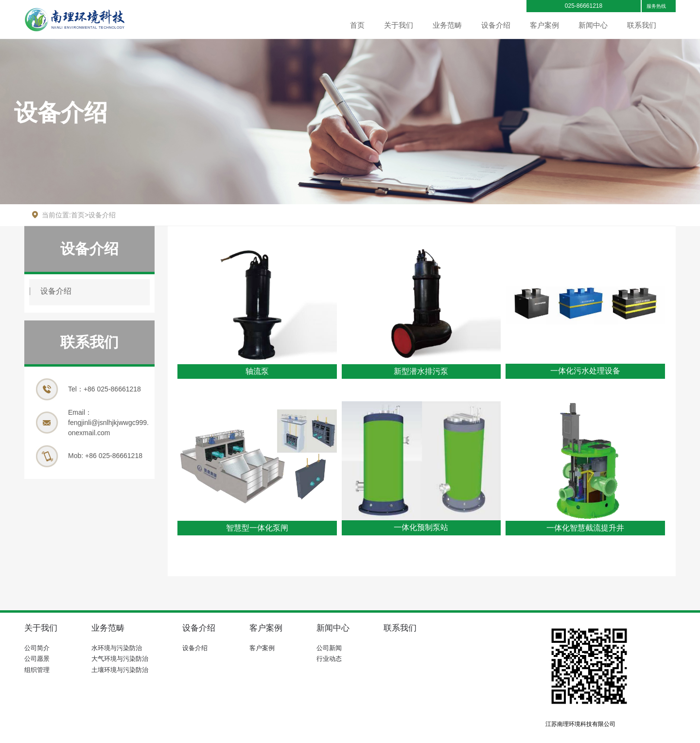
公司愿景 (37, 659)
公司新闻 (329, 648)
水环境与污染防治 (117, 648)
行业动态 (329, 659)
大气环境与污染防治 (120, 659)
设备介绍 (496, 25)
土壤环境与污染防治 (120, 670)
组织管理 (37, 670)
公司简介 (37, 648)
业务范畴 (447, 25)
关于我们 (399, 25)
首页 (357, 25)
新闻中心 (593, 25)
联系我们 (642, 25)
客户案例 (544, 25)
